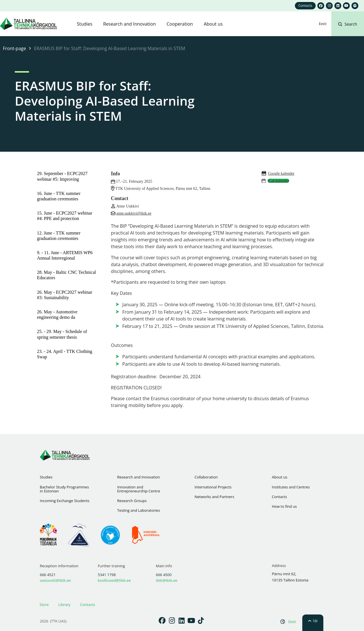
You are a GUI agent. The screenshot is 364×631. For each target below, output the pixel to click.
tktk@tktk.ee (167, 580)
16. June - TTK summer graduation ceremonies (59, 196)
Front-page (14, 48)
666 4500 (164, 575)
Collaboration (206, 477)
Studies (46, 477)
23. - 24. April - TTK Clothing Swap (65, 354)
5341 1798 (107, 575)
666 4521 (48, 575)
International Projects (213, 487)
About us (280, 477)
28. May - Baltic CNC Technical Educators (66, 275)
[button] (348, 31)
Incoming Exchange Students (65, 501)
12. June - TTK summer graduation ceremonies (59, 236)
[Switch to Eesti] (322, 24)
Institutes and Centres (291, 487)
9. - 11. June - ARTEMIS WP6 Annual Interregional (65, 255)
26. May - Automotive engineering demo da (57, 315)
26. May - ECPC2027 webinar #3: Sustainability (65, 295)
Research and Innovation (138, 477)
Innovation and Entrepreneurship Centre (139, 489)
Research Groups (132, 501)
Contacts (279, 497)
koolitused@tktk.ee (114, 580)
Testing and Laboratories (138, 510)
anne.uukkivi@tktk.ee (134, 213)
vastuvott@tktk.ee (55, 580)
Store (44, 605)
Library (64, 605)
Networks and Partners (214, 497)
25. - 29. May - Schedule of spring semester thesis (62, 334)
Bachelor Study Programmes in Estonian (64, 489)
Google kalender (281, 173)
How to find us (284, 506)
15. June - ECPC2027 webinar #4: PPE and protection (65, 216)
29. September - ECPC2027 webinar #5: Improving (62, 176)
